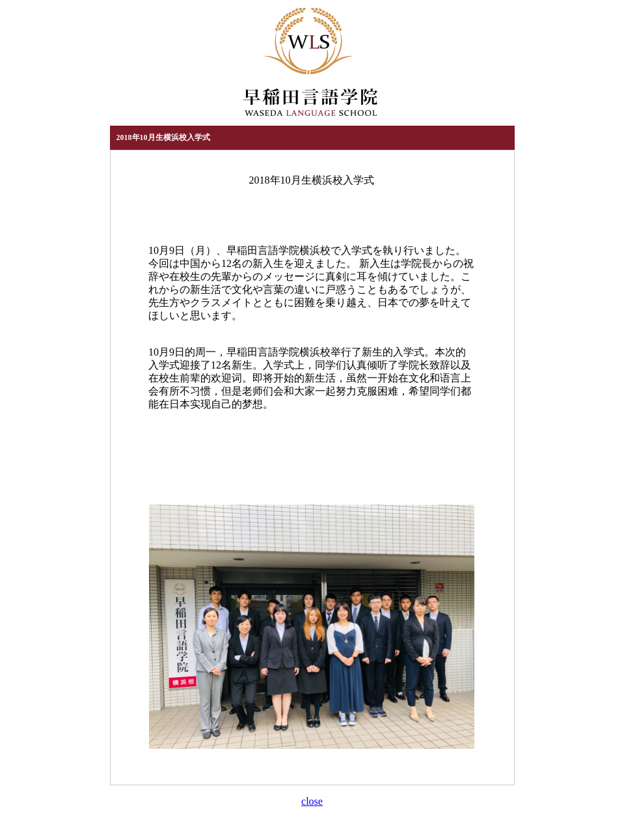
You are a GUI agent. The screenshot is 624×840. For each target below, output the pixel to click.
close (312, 801)
